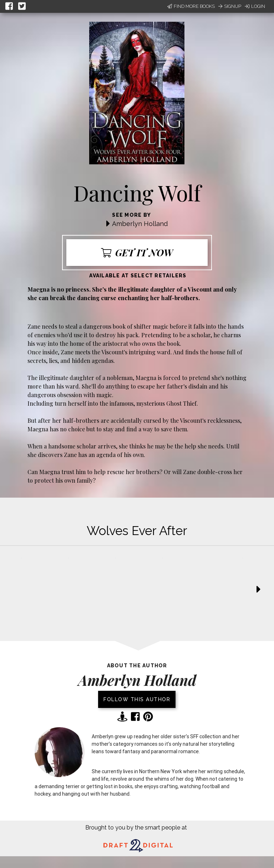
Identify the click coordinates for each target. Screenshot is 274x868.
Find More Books (191, 6)
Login (255, 6)
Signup (230, 6)
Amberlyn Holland (140, 224)
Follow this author (137, 699)
